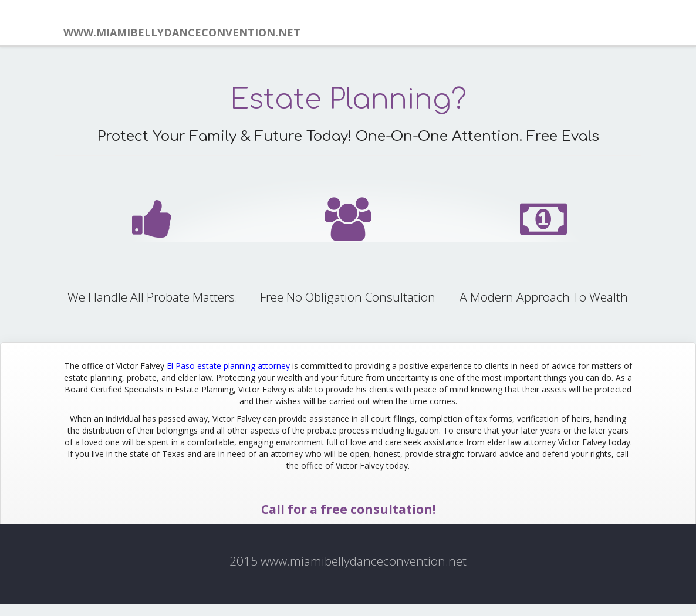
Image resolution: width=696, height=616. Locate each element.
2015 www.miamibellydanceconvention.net (348, 561)
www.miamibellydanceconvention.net (182, 32)
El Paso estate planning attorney (228, 366)
